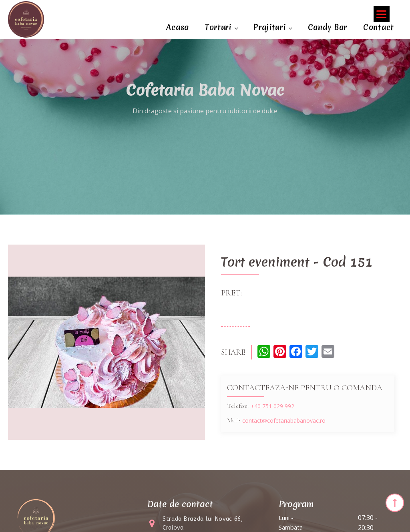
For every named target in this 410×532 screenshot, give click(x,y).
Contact (379, 27)
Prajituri (269, 27)
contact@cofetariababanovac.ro (284, 421)
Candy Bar (328, 27)
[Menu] (382, 14)
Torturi (218, 27)
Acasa (178, 27)
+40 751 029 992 (272, 406)
